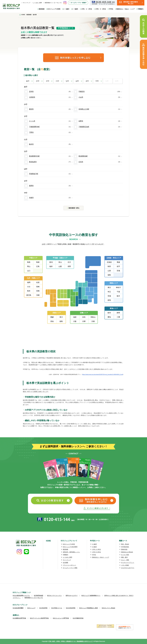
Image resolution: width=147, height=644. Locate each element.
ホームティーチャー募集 (70, 568)
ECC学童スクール (57, 608)
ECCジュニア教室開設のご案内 (89, 608)
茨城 (109, 296)
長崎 (38, 287)
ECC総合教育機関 (18, 608)
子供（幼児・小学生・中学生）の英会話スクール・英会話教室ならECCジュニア (71, 641)
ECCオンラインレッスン (54, 596)
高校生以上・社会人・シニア (125, 9)
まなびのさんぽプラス (128, 568)
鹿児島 (29, 295)
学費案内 (141, 9)
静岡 (118, 313)
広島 (38, 266)
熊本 (29, 291)
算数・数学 (124, 557)
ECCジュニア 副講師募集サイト (91, 596)
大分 (29, 287)
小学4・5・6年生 (100, 9)
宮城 (118, 271)
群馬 (109, 300)
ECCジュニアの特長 (54, 9)
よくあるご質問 (38, 3)
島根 (38, 262)
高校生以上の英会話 (127, 552)
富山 (60, 262)
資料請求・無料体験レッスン (71, 552)
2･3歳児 (94, 544)
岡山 (29, 266)
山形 (109, 271)
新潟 (51, 262)
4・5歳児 (75, 9)
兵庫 (84, 321)
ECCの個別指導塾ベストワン (21, 596)
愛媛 (52, 317)
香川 (61, 317)
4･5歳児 (94, 547)
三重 (118, 317)
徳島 (61, 321)
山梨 (60, 266)
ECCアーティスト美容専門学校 (39, 618)
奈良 (84, 317)
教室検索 (42, 9)
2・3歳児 (66, 9)
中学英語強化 (125, 547)
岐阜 (109, 313)
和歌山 (93, 317)
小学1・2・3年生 (87, 9)
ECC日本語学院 (71, 608)
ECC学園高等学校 (78, 618)
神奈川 (118, 287)
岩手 (118, 266)
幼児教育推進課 (39, 596)
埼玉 (109, 292)
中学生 (111, 9)
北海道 (109, 262)
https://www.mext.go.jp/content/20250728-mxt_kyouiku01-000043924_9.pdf (103, 374)
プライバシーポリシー (69, 565)
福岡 (29, 282)
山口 (29, 271)
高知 (52, 321)
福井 (51, 266)
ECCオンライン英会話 (108, 608)
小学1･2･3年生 (96, 549)
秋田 (109, 266)
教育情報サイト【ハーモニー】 (53, 3)
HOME (48, 541)
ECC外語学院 (43, 608)
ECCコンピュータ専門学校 (61, 618)
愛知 (109, 317)
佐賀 (38, 282)
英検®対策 (124, 549)
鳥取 (29, 262)
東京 (109, 287)
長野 (69, 266)
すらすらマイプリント (128, 563)
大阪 (75, 321)
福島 (109, 275)
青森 (118, 262)
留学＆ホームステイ (72, 596)
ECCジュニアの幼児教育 (70, 547)
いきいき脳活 (125, 565)
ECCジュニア (31, 608)
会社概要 (66, 563)
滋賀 (75, 317)
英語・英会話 (125, 544)
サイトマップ (27, 3)
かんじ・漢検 (125, 560)
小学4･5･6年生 (96, 552)
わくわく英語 (125, 555)
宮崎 (38, 291)
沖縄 (38, 295)
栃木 (118, 296)
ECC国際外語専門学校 (19, 618)
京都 (93, 321)
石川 (69, 262)
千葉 (118, 292)
